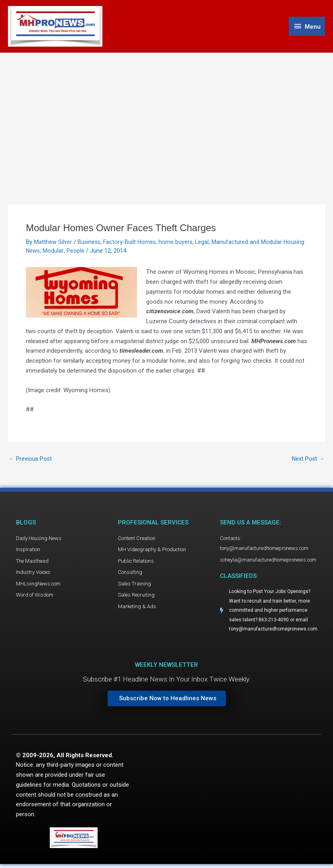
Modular (77, 252)
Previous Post (31, 461)
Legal (205, 244)
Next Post (308, 461)
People (99, 252)
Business (90, 244)
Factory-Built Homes (131, 244)
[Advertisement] (166, 114)
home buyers (178, 244)
